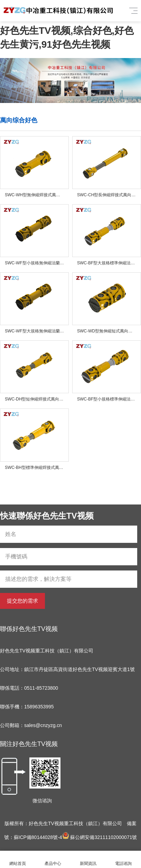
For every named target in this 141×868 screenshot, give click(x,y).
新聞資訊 (88, 860)
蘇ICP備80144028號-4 (38, 837)
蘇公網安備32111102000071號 (100, 837)
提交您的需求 (22, 601)
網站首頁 (18, 860)
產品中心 (53, 860)
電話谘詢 (123, 860)
